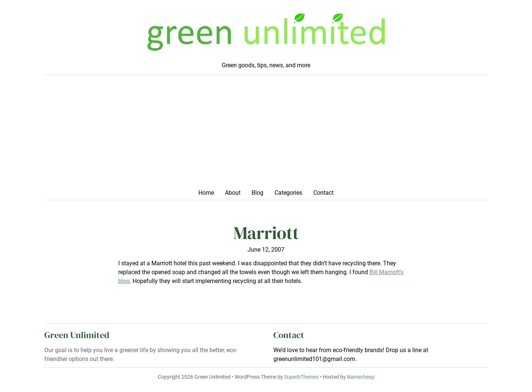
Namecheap (361, 377)
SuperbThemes (301, 377)
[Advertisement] (266, 134)
